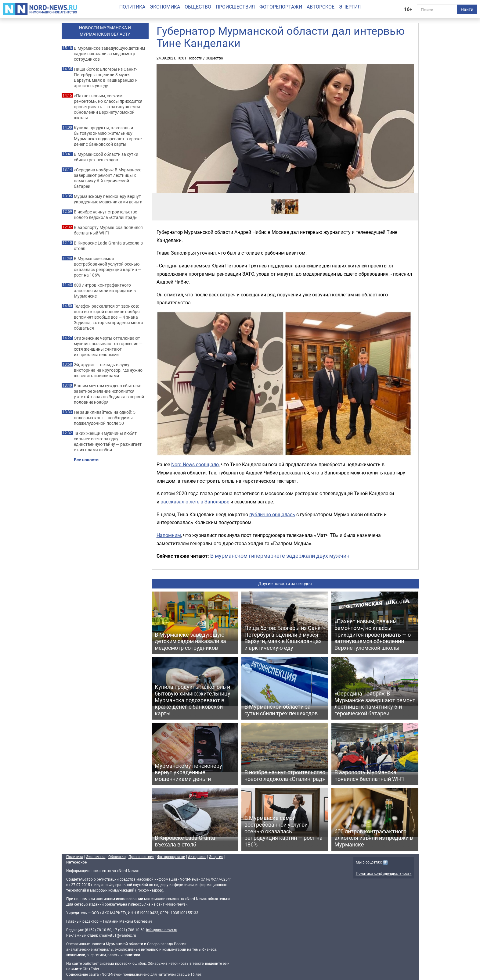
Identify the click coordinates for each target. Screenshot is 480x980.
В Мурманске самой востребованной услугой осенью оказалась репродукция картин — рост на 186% (108, 267)
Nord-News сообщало (195, 464)
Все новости (86, 460)
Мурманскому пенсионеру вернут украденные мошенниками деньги (108, 199)
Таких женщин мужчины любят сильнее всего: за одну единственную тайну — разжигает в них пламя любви (108, 442)
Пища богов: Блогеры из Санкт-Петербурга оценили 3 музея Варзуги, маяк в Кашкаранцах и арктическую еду (106, 77)
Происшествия (235, 7)
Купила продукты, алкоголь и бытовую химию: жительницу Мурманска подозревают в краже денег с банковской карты (108, 136)
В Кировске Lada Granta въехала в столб (108, 246)
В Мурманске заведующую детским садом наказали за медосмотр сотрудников (109, 54)
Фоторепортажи (281, 7)
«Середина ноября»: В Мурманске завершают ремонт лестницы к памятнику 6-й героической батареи (108, 178)
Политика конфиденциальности (384, 873)
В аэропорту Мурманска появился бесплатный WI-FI (108, 230)
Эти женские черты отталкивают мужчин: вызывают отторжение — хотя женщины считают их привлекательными (108, 346)
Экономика (165, 7)
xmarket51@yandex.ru (117, 935)
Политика (132, 7)
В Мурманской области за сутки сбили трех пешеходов (106, 157)
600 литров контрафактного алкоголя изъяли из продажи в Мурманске (105, 291)
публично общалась (272, 514)
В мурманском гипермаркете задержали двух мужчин (280, 556)
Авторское (321, 7)
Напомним (169, 535)
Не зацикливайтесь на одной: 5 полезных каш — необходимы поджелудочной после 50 (105, 418)
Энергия (350, 7)
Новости (195, 58)
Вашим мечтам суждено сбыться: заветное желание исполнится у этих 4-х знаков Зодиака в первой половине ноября (109, 394)
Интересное (76, 862)
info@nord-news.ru (162, 930)
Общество (198, 7)
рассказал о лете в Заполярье (195, 502)
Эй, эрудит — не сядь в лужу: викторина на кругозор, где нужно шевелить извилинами (108, 370)
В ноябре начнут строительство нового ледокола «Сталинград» (106, 215)
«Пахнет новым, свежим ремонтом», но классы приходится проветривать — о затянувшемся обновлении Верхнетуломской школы (108, 107)
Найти (467, 9)
